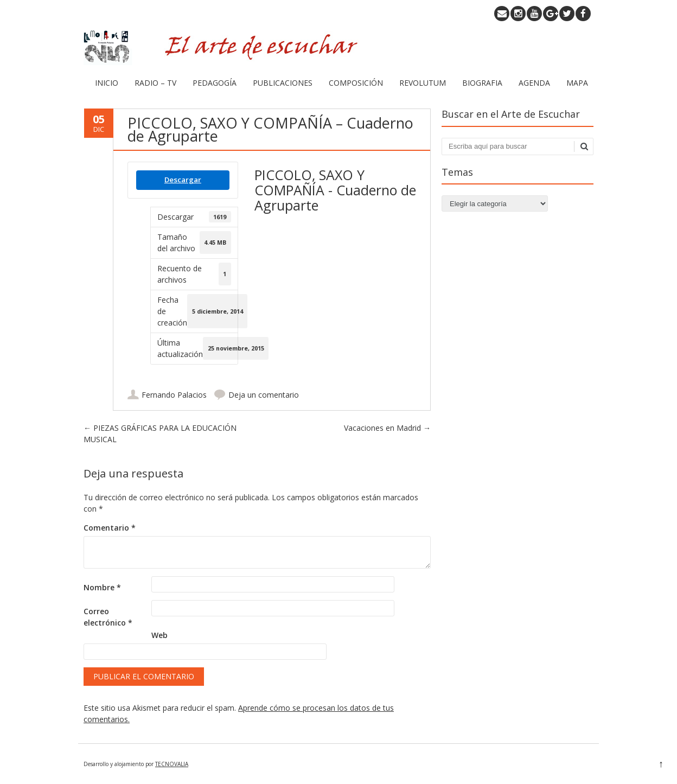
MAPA (577, 83)
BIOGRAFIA (482, 83)
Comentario (110, 528)
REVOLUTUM (423, 83)
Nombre (102, 587)
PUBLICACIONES (283, 83)
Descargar (183, 180)
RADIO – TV (155, 83)
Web (159, 635)
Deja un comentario (264, 395)
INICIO (107, 83)
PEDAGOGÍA (215, 83)
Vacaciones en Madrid (387, 428)
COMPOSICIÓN (356, 83)
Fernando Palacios (174, 395)
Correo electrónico (108, 617)
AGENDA (534, 83)
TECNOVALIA (172, 764)
